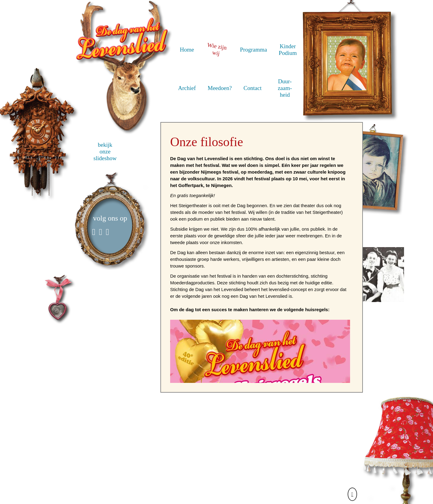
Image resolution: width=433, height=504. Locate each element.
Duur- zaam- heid (285, 88)
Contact (253, 88)
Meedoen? (220, 88)
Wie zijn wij (217, 49)
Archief (187, 88)
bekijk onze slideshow (105, 151)
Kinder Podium (288, 50)
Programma (254, 50)
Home (187, 50)
